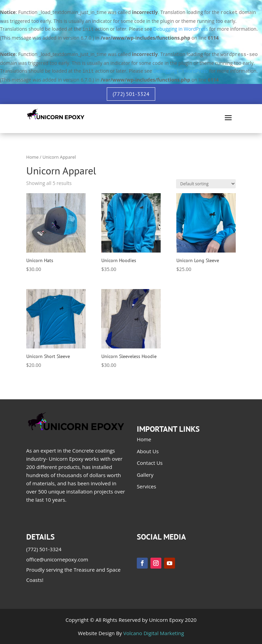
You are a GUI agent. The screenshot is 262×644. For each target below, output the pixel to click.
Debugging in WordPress (180, 29)
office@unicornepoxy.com (57, 559)
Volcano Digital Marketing (154, 633)
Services (147, 486)
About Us (148, 451)
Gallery (145, 475)
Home (32, 157)
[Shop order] (206, 184)
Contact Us (150, 463)
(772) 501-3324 (131, 94)
